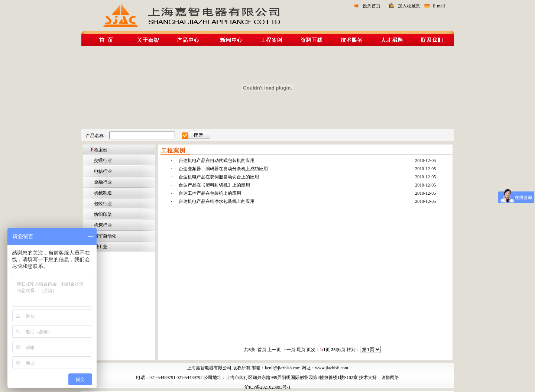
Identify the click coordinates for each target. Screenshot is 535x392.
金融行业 (102, 182)
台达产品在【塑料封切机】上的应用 (214, 185)
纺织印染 (102, 214)
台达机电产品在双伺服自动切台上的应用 (219, 177)
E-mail (439, 6)
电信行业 (102, 171)
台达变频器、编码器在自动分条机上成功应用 (223, 169)
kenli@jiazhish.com (283, 368)
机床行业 (102, 225)
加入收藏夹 (409, 6)
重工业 (100, 247)
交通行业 (102, 161)
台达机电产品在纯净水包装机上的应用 (217, 201)
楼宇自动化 (105, 236)
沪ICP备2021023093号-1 (268, 387)
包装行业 (102, 204)
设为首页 (372, 6)
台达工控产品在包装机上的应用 (210, 193)
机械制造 (102, 193)
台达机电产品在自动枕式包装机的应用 (217, 161)
